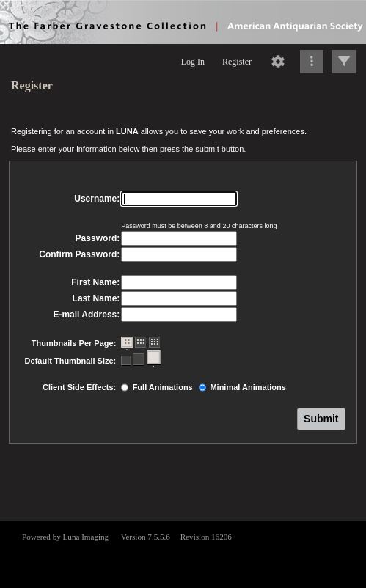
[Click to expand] (344, 62)
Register (237, 62)
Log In (193, 62)
